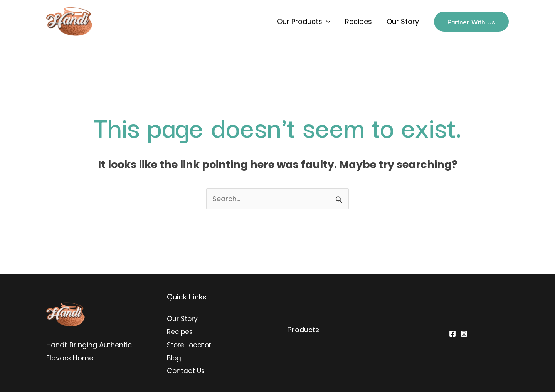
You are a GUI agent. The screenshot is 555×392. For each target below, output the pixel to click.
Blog (174, 357)
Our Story (403, 21)
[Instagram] (464, 333)
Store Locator (190, 344)
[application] (328, 22)
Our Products (306, 22)
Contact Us (186, 370)
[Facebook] (452, 333)
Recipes (360, 21)
